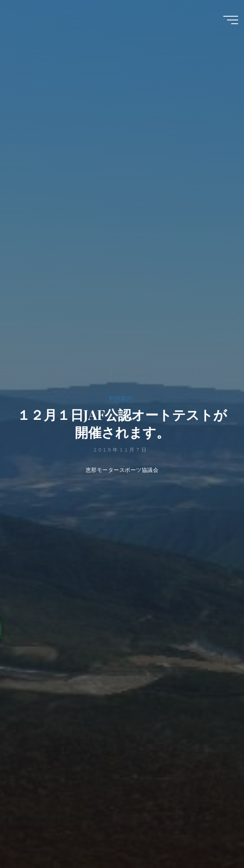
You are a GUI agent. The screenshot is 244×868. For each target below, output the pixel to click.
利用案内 (121, 399)
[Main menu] (231, 20)
